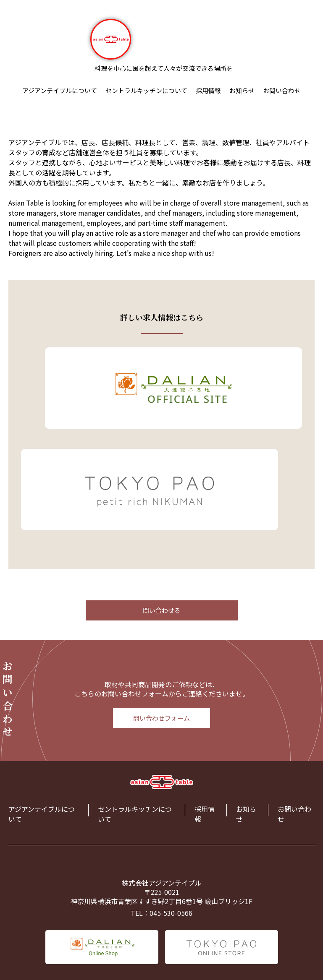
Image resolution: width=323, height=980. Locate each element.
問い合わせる (162, 610)
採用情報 (208, 90)
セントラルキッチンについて (146, 90)
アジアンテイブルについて (60, 90)
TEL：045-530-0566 (161, 913)
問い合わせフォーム (161, 718)
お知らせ (242, 90)
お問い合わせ (282, 90)
